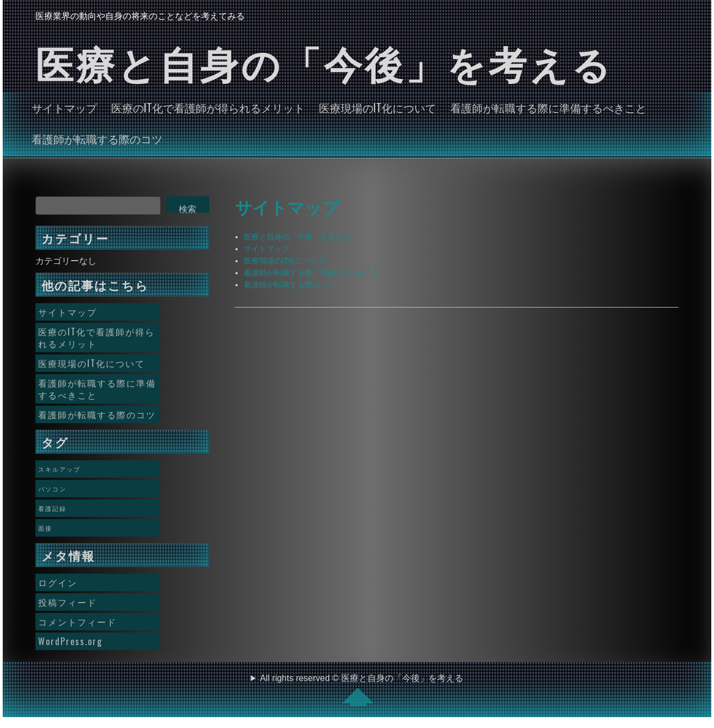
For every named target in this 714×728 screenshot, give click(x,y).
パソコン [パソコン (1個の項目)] (52, 489)
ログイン (58, 582)
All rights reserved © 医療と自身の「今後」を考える (362, 690)
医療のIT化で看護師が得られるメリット (208, 107)
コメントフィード (77, 622)
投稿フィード (68, 602)
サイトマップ (64, 107)
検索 (187, 209)
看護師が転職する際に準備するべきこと (548, 107)
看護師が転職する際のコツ (97, 139)
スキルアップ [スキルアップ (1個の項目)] (59, 469)
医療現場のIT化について (377, 107)
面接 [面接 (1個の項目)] (45, 528)
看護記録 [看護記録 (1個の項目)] (52, 508)
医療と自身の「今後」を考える (297, 237)
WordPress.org (70, 641)
